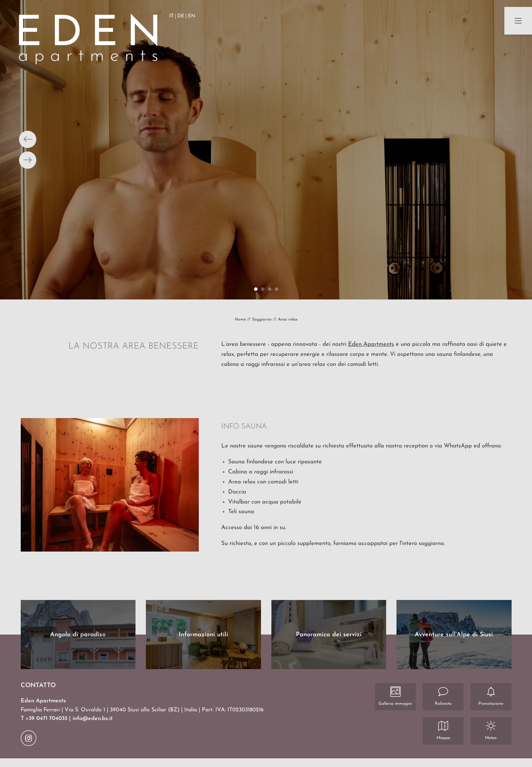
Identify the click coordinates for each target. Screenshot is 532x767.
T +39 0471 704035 (45, 719)
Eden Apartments (371, 344)
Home (241, 320)
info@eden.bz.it (93, 719)
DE (181, 16)
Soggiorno (263, 320)
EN (192, 16)
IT (171, 16)
